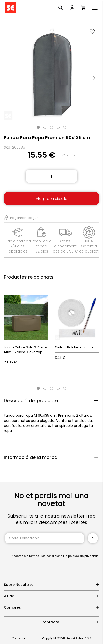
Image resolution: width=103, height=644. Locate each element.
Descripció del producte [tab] (31, 400)
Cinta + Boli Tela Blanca (74, 347)
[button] (19, 639)
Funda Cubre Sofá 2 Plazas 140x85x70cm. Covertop (26, 350)
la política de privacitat (81, 556)
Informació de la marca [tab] (31, 457)
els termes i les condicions (43, 556)
